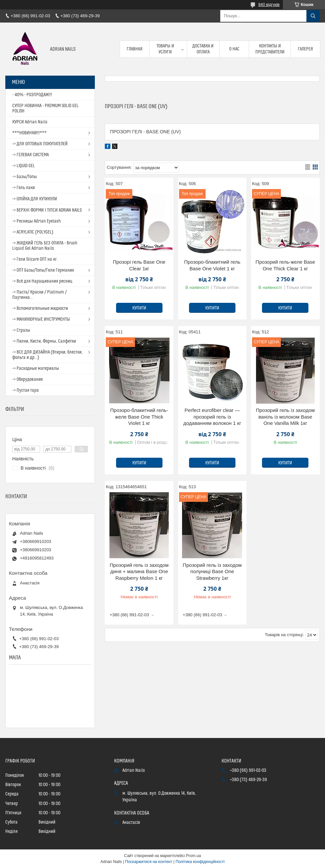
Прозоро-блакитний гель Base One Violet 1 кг (212, 265)
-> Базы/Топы (25, 177)
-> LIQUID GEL (24, 166)
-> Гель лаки (24, 188)
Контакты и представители (270, 49)
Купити (139, 308)
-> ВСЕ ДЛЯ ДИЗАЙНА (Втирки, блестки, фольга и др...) (47, 355)
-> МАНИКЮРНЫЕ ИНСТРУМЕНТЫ (41, 319)
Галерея (305, 49)
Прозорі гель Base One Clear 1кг (139, 265)
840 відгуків (269, 5)
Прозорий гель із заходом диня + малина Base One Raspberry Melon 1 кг (139, 571)
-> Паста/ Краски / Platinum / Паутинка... (39, 295)
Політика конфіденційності (200, 862)
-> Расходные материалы (36, 368)
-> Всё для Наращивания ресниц (42, 281)
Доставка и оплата (203, 49)
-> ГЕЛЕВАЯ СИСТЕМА (31, 155)
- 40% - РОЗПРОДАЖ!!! (32, 95)
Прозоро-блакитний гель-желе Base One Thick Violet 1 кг (139, 417)
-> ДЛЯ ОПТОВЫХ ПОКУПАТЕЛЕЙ (40, 144)
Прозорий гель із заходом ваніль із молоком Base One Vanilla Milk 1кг (286, 417)
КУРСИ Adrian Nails (30, 122)
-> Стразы (21, 330)
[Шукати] (313, 16)
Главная (135, 49)
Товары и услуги (165, 49)
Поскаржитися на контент (149, 862)
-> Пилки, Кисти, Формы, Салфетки (44, 341)
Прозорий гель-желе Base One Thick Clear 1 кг (286, 265)
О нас (234, 49)
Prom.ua (194, 856)
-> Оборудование (28, 379)
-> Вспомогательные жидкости (40, 308)
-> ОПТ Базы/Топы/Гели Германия (43, 270)
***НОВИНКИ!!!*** (30, 133)
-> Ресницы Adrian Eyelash (36, 221)
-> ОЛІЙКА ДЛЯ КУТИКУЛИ (35, 199)
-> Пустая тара (26, 390)
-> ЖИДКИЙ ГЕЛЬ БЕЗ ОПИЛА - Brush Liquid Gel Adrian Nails (45, 246)
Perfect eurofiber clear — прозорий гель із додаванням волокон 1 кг (212, 417)
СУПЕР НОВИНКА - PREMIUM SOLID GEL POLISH (45, 108)
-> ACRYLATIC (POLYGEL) (33, 232)
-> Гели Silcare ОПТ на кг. (35, 259)
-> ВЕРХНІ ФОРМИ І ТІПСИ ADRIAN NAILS (47, 210)
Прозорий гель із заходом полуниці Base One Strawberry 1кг (212, 571)
